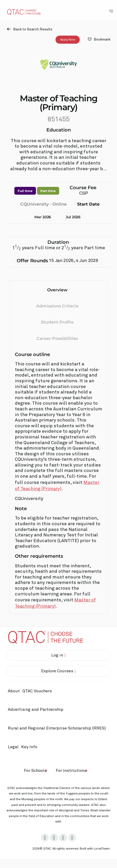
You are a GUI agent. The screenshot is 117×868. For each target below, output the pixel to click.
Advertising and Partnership (36, 709)
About (14, 691)
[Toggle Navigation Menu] (111, 11)
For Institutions (71, 771)
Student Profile (57, 322)
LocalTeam (102, 849)
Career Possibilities (57, 338)
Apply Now (68, 40)
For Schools (35, 771)
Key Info (30, 747)
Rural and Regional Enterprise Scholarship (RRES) (57, 728)
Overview (57, 290)
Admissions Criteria (57, 306)
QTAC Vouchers (37, 691)
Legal (13, 747)
